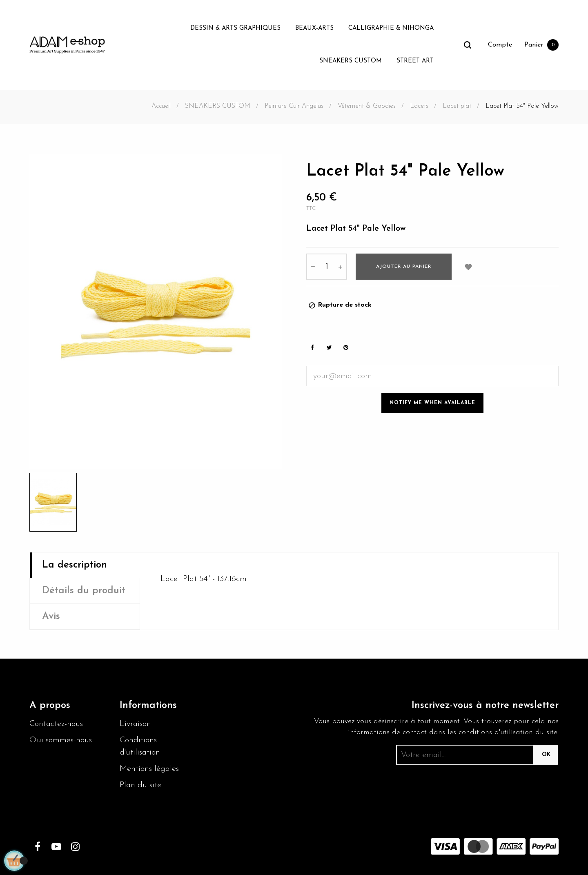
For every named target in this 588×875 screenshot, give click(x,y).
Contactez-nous (56, 724)
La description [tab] (75, 565)
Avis (51, 617)
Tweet (329, 347)
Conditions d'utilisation (140, 746)
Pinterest (346, 347)
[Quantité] (327, 267)
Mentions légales (149, 769)
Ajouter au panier (404, 267)
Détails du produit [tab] (84, 591)
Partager (312, 347)
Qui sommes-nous (61, 740)
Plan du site (140, 785)
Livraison (135, 724)
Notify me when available (432, 403)
